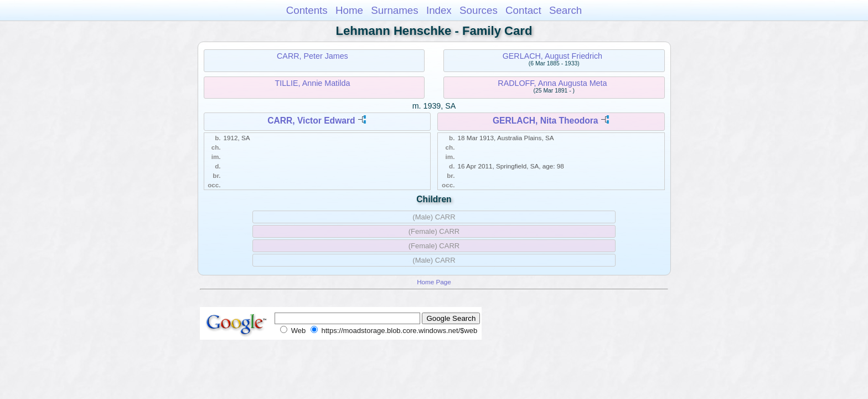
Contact (523, 10)
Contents (307, 10)
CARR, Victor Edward (311, 121)
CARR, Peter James (312, 56)
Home (349, 10)
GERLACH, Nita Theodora (546, 121)
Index (439, 10)
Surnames (394, 10)
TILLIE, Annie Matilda (312, 83)
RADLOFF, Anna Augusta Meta (552, 83)
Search (565, 10)
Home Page (434, 282)
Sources (479, 10)
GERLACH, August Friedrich (552, 56)
